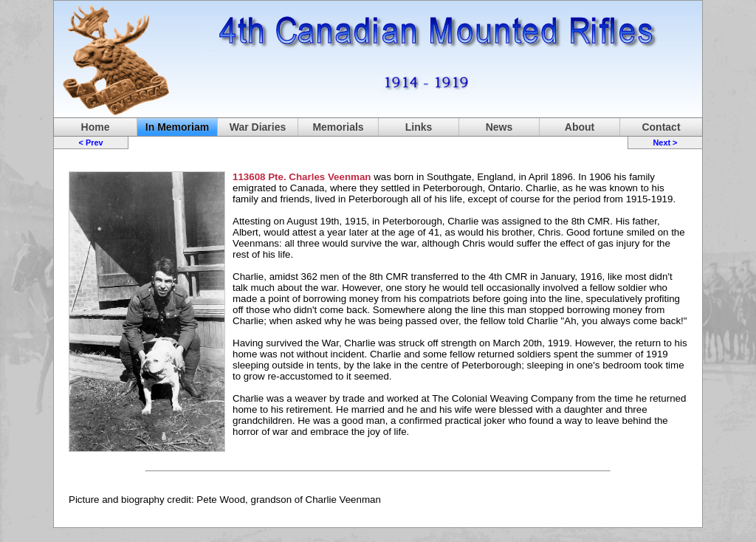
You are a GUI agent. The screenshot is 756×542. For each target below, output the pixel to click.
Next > (665, 143)
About (580, 127)
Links (419, 127)
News (499, 127)
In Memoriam (177, 127)
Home (96, 127)
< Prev (91, 143)
